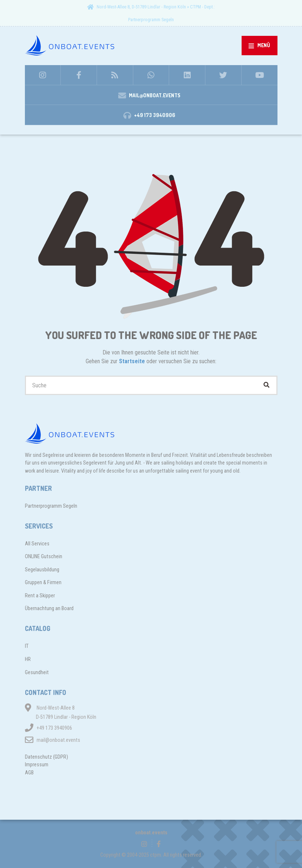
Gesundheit (37, 672)
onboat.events (151, 833)
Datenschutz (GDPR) (46, 757)
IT (27, 646)
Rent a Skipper (40, 595)
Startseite (133, 361)
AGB (29, 773)
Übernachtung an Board (49, 608)
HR (28, 659)
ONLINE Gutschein (44, 556)
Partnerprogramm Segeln (151, 20)
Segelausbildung (42, 570)
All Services (37, 544)
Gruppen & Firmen (43, 582)
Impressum (37, 764)
